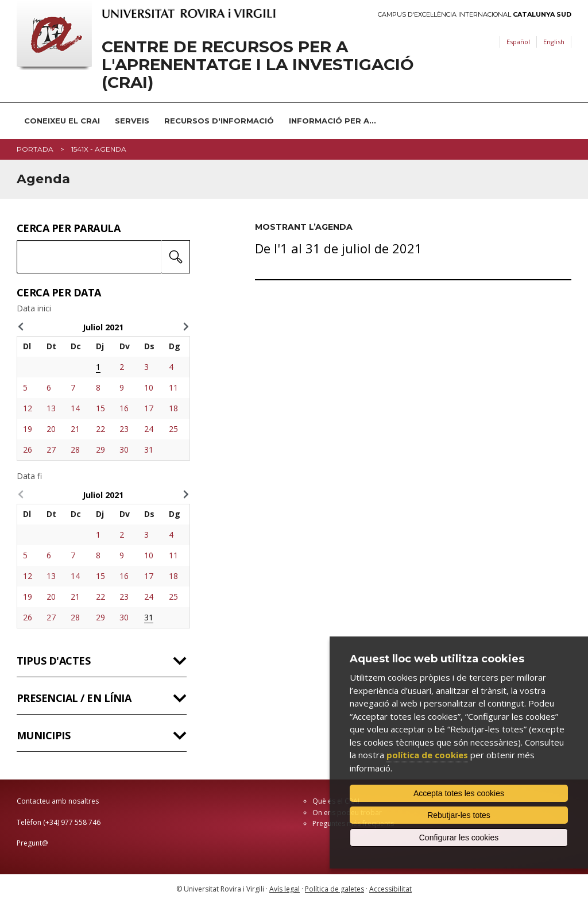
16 (124, 408)
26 (28, 449)
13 (51, 408)
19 (28, 429)
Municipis (43, 735)
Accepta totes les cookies (459, 793)
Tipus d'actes (53, 661)
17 (149, 408)
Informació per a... (332, 121)
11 (173, 387)
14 (75, 408)
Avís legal (285, 889)
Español (518, 42)
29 (100, 449)
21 (75, 429)
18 (173, 408)
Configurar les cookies (459, 838)
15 (100, 408)
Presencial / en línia (74, 698)
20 (51, 429)
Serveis (132, 121)
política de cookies (427, 755)
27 (51, 449)
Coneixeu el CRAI (62, 121)
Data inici (34, 308)
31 (149, 449)
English (554, 42)
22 (100, 429)
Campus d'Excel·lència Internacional (475, 15)
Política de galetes (334, 889)
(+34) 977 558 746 (72, 822)
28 (75, 449)
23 (124, 429)
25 (173, 429)
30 (124, 449)
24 (149, 429)
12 (28, 408)
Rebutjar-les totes (459, 815)
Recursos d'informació (219, 121)
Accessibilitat (390, 889)
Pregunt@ (32, 843)
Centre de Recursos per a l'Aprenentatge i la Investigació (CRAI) (258, 64)
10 (149, 387)
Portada (35, 149)
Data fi (29, 476)
